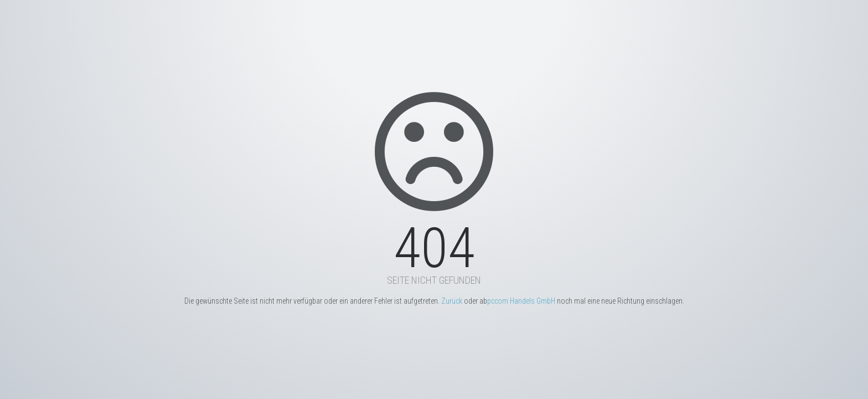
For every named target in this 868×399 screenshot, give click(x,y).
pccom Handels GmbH (521, 301)
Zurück (452, 301)
